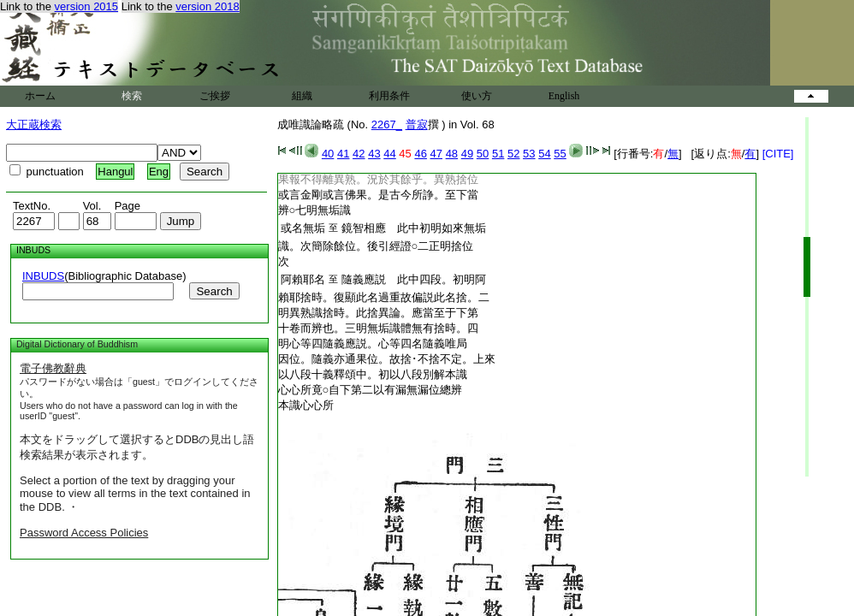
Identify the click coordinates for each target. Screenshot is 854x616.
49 (467, 154)
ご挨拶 (215, 96)
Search (214, 291)
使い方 (477, 96)
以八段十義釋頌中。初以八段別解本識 (373, 374)
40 (328, 154)
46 (420, 154)
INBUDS (43, 276)
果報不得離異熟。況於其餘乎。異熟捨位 (378, 179)
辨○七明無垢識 (315, 210)
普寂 (417, 124)
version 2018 (207, 6)
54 (544, 154)
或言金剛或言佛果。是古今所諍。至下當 (378, 195)
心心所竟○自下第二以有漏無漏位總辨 (371, 390)
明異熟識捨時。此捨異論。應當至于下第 (378, 313)
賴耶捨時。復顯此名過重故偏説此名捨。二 (384, 297)
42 (359, 154)
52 (513, 154)
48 (452, 154)
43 (374, 154)
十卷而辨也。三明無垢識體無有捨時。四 (378, 328)
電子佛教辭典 (53, 368)
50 (483, 154)
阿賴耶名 (303, 279)
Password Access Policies (84, 533)
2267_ (387, 124)
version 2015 (86, 6)
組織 (302, 96)
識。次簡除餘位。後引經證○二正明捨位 (376, 246)
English (564, 96)
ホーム (40, 96)
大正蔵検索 (34, 124)
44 (389, 154)
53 (529, 154)
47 (436, 154)
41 (343, 154)
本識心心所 (306, 405)
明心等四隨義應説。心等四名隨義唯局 (373, 344)
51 (498, 154)
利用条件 (389, 96)
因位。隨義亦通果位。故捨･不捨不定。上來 (387, 359)
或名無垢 (303, 228)
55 (560, 154)
